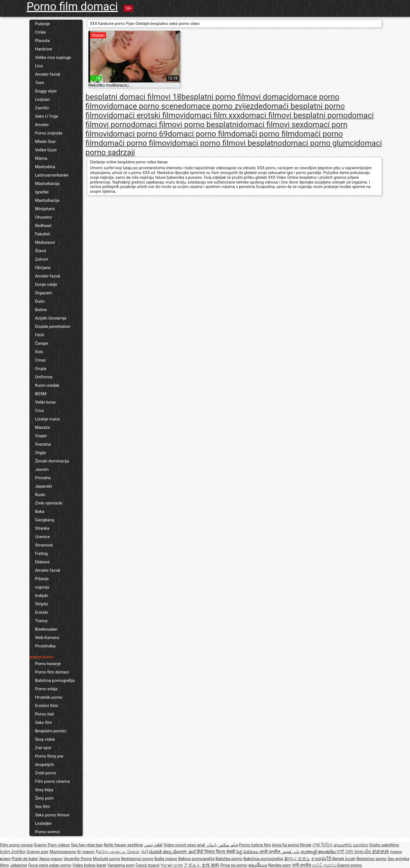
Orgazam (44, 293)
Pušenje (42, 24)
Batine (41, 310)
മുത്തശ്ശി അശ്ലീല (319, 852)
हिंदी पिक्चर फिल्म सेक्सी (216, 852)
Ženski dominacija (52, 461)
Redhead (43, 226)
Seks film (44, 723)
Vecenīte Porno (78, 859)
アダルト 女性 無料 (201, 865)
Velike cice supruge (53, 57)
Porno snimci (47, 832)
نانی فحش (290, 852)
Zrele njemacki (49, 503)
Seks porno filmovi (52, 815)
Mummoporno (63, 852)
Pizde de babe (25, 859)
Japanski (43, 486)
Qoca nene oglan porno (50, 865)
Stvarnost (44, 545)
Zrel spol (43, 748)
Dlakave (42, 562)
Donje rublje (46, 284)
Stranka (42, 528)
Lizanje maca (47, 419)
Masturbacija (47, 184)
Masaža (42, 427)
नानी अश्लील (302, 865)
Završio (42, 108)
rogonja (42, 587)
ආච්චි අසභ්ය (324, 865)
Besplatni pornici (51, 731)
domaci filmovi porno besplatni (185, 125)
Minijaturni (45, 209)
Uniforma (44, 377)
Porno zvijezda (49, 133)
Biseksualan (46, 629)
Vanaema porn (121, 865)
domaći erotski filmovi (147, 115)
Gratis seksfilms (384, 845)
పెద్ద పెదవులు (248, 852)
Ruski (40, 495)
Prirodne (43, 478)
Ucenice (42, 537)
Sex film (42, 807)
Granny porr (38, 852)
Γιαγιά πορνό (148, 865)
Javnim (42, 469)
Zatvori (42, 259)
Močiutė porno (107, 859)
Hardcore (44, 49)
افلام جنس (153, 845)
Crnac (40, 360)
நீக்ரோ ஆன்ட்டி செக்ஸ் (118, 852)
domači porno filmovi (135, 143)
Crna (39, 411)
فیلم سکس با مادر (222, 845)
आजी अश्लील (270, 852)
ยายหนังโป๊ (322, 859)
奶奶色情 (381, 852)
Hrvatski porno (49, 697)
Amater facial (47, 74)
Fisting (41, 554)
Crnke (40, 32)
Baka (40, 511)
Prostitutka (45, 646)
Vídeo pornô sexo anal (184, 845)
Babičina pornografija (55, 680)
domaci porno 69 (138, 134)
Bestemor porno (371, 859)
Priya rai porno (234, 865)
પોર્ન (144, 852)
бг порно (86, 852)
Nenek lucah (344, 859)
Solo (39, 352)
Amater (42, 125)
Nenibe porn (280, 865)
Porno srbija (46, 689)
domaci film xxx (213, 115)
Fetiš (39, 335)
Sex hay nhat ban (87, 845)
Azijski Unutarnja (51, 318)
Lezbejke (43, 823)
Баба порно (166, 859)
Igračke (42, 192)
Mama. (42, 158)
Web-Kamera (47, 638)
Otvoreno (44, 217)
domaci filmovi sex (271, 125)
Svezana (43, 444)
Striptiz (42, 604)
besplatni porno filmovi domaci (235, 97)
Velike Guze (46, 150)
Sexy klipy (44, 790)
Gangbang (45, 520)
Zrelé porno (46, 773)
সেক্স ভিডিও (322, 845)
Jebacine (19, 865)
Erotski (41, 612)
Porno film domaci (72, 7)
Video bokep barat (89, 865)
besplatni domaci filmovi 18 (133, 97)
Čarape (42, 343)
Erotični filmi (47, 706)
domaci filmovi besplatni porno (294, 115)
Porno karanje (48, 664)
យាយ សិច (363, 852)
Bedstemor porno (137, 859)
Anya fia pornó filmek (292, 845)
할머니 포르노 (297, 859)
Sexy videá (45, 739)
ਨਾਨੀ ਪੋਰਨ (345, 852)
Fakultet (43, 234)
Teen (39, 83)
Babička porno (229, 859)
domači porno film (263, 134)
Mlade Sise (45, 142)
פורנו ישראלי (172, 865)
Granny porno (349, 865)
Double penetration (53, 327)
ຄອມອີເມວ (258, 865)
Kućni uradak (47, 385)
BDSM (41, 394)
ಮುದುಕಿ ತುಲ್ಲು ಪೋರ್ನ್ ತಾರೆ (173, 852)
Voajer (41, 436)
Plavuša (42, 41)
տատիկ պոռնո (351, 845)
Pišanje (42, 579)
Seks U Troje (47, 116)
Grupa (41, 369)
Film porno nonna (16, 845)
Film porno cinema (52, 781)
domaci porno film (199, 134)
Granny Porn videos (52, 845)
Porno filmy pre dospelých (49, 760)
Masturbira (45, 167)
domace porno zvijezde (222, 106)
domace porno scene (145, 106)
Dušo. (40, 301)
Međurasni (45, 242)
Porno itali (45, 714)
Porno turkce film (255, 845)
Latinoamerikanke (52, 175)
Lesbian (42, 99)
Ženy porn (44, 798)
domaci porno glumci (319, 143)
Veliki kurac (46, 402)
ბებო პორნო (13, 852)
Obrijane (43, 268)
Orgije (40, 453)
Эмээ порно (51, 859)
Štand (40, 251)
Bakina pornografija (196, 859)
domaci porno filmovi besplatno (227, 143)
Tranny (41, 621)
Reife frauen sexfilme (123, 845)
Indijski (42, 596)
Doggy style (46, 91)
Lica (39, 66)
